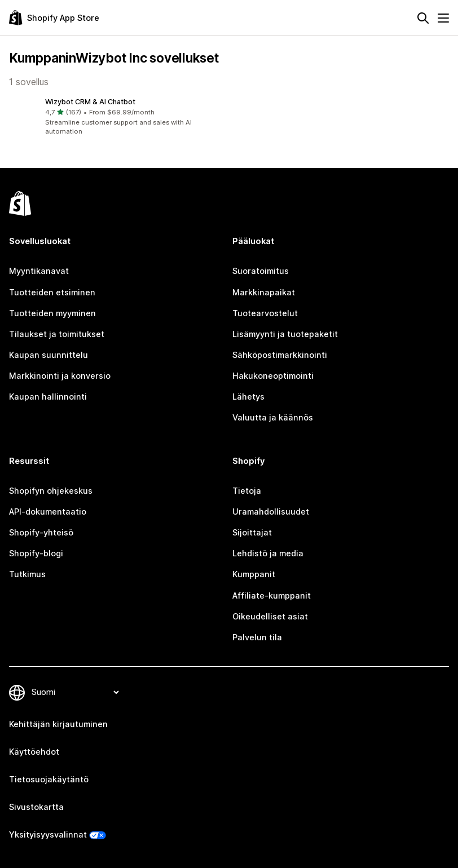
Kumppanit (254, 574)
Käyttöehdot (34, 752)
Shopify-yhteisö (41, 533)
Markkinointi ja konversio (60, 376)
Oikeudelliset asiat (270, 617)
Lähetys (248, 397)
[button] (117, 117)
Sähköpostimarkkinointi (280, 355)
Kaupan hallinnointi (48, 397)
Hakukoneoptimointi (273, 376)
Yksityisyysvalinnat (48, 835)
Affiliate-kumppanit (272, 596)
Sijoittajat (252, 533)
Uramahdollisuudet (271, 512)
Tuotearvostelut (265, 313)
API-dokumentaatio (48, 512)
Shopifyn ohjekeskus (51, 491)
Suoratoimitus (261, 271)
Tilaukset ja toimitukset (57, 334)
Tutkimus (27, 574)
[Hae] (423, 18)
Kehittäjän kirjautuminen (58, 724)
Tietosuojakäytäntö (49, 780)
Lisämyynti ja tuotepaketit (285, 334)
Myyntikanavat (39, 271)
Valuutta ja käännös (273, 418)
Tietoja (247, 491)
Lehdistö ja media (268, 553)
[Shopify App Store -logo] (54, 18)
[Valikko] (443, 18)
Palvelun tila (257, 637)
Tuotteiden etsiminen (52, 293)
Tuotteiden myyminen (52, 313)
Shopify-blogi (36, 553)
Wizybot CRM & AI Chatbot (90, 102)
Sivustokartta (36, 807)
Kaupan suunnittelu (49, 355)
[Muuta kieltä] (75, 692)
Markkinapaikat (264, 293)
